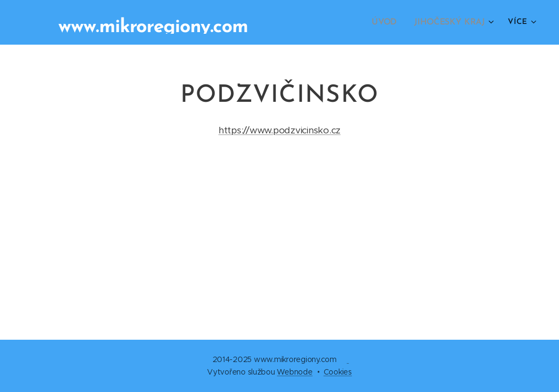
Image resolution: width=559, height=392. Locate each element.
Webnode (294, 372)
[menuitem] (390, 22)
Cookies (338, 372)
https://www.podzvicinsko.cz (279, 130)
